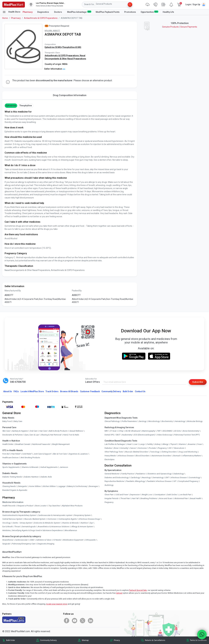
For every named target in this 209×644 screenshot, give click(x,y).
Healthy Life (168, 12)
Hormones (52, 519)
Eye (91, 523)
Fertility (150, 444)
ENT (167, 478)
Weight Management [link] (61, 444)
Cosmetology (194, 478)
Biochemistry (167, 421)
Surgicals (6, 544)
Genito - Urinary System (22, 523)
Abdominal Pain (181, 499)
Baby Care (18, 421)
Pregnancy (162, 448)
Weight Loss (147, 495)
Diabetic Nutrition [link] (31, 477)
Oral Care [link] (34, 431)
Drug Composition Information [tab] (70, 95)
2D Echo (178, 431)
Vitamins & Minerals (70, 523)
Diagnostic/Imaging (46, 544)
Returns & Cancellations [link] (155, 640)
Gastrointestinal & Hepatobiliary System (19, 515)
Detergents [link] (22, 486)
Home (5, 18)
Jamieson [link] (64, 467)
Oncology (7, 523)
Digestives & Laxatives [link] (78, 454)
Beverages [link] (94, 486)
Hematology (180, 421)
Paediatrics (141, 474)
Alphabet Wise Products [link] (72, 506)
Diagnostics (43, 12)
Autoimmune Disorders (161, 456)
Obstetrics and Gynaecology (159, 474)
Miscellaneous (71, 531)
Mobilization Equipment (73, 540)
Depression (135, 495)
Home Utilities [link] (35, 486)
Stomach (177, 456)
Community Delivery (111, 392)
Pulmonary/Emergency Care (24, 544)
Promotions (130, 12)
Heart (129, 444)
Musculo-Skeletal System (35, 519)
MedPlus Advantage (79, 12)
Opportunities (149, 12)
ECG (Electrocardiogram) (145, 435)
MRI (106, 431)
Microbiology (154, 421)
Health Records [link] (9, 506)
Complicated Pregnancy (188, 481)
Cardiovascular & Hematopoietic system (55, 515)
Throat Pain (125, 499)
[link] (14, 4)
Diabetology (179, 474)
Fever (200, 444)
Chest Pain (109, 495)
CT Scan (113, 431)
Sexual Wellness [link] (76, 431)
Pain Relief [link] (16, 454)
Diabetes (108, 448)
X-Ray (121, 431)
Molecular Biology (195, 421)
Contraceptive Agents (68, 519)
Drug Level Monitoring (188, 452)
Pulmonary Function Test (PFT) (187, 435)
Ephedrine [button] (11, 106)
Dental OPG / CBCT (112, 435)
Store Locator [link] (41, 506)
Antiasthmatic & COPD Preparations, (62, 56)
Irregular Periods (112, 499)
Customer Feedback (90, 392)
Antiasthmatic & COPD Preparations (41, 18)
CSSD (32, 540)
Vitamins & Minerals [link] (30, 467)
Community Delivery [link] (48, 640)
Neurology (146, 478)
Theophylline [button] (26, 106)
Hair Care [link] (43, 431)
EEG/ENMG (167, 431)
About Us (8, 392)
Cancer (133, 448)
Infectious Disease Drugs (89, 519)
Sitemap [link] (85, 640)
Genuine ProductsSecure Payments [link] (180, 27)
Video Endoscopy (165, 435)
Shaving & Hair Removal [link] (51, 435)
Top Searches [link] (54, 506)
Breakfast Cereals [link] (23, 444)
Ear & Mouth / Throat (11, 527)
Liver (136, 444)
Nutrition (84, 523)
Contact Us (140, 392)
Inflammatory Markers (192, 456)
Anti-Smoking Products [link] (30, 458)
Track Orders (52, 392)
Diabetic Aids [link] (46, 477)
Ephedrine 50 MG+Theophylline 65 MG (63, 47)
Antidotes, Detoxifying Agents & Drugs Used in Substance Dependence (33, 531)
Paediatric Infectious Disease (159, 481)
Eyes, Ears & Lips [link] (32, 435)
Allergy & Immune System (82, 527)
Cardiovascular (21, 540)
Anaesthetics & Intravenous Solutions (54, 527)
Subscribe (197, 382)
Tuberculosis (179, 448)
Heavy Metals (110, 456)
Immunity (124, 448)
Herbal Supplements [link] (49, 467)
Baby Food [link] (7, 421)
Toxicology (155, 452)
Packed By (77, 291)
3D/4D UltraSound (133, 431)
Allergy (165, 444)
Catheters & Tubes (44, 540)
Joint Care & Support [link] (42, 454)
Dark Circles (172, 495)
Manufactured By (13, 291)
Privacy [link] (117, 640)
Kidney (158, 444)
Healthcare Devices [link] (11, 458)
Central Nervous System (12, 519)
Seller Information (55, 69)
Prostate (152, 448)
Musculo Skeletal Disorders (137, 452)
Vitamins (182, 444)
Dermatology (158, 478)
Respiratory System (82, 515)
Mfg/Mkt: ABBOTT (52, 31)
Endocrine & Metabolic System (47, 523)
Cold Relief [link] (27, 454)
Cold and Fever (122, 495)
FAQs (16, 392)
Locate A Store (32, 392)
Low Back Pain (185, 495)
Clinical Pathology (112, 421)
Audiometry (127, 435)
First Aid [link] (6, 454)
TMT (159, 431)
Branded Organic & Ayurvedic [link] (15, 490)
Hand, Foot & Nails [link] (71, 435)
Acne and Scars (166, 499)
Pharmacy (28, 12)
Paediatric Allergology (136, 481)
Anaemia (192, 444)
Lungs (142, 444)
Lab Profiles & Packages (115, 444)
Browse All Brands (69, 392)
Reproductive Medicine (114, 481)
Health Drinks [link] (8, 444)
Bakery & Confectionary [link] (77, 486)
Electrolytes (110, 459)
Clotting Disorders (169, 452)
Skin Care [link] (6, 431)
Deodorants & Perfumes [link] (13, 435)
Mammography (149, 431)
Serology (143, 421)
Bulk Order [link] (11, 640)
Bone (116, 448)
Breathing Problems (149, 499)
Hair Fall (135, 499)
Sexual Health (195, 499)
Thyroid (173, 444)
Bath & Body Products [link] (58, 431)
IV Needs (57, 540)
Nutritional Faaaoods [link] (41, 444)
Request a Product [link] (25, 506)
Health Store (11, 12)
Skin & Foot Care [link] (60, 454)
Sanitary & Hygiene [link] (20, 431)
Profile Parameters (129, 421)
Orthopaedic (91, 540)
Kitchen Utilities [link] (49, 486)
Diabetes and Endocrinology (117, 478)
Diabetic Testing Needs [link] (12, 477)
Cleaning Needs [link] (9, 486)
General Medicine (112, 474)
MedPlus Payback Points (108, 12)
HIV (170, 448)
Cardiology (135, 478)
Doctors (58, 12)
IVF (175, 481)
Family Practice (128, 474)
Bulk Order (128, 392)
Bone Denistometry (191, 431)
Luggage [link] (62, 486)
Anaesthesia (8, 540)
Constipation (160, 495)
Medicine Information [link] (13, 502)
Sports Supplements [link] (11, 467)
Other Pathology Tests (114, 452)
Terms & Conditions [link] (198, 640)
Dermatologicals (29, 527)
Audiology (109, 485)
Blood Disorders (143, 456)
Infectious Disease (126, 456)
